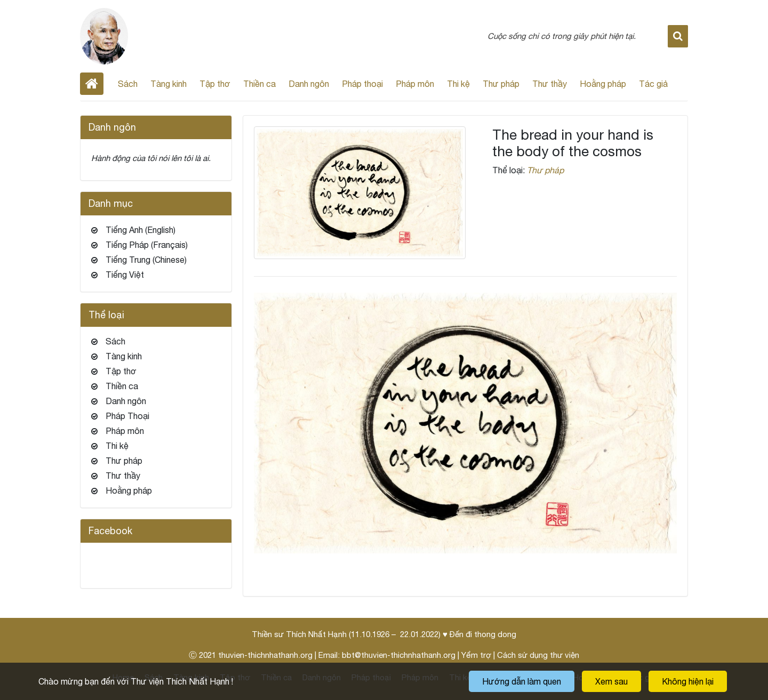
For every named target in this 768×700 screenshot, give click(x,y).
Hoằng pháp (603, 84)
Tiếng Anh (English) (141, 230)
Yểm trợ (476, 655)
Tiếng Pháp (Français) (147, 245)
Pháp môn (415, 84)
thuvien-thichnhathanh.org (265, 655)
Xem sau (611, 681)
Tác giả (653, 84)
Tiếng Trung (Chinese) (146, 260)
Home (92, 84)
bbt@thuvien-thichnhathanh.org (399, 655)
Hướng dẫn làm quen (522, 681)
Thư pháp (501, 84)
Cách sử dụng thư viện (538, 655)
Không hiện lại (688, 681)
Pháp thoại (362, 84)
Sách (128, 84)
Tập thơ (215, 84)
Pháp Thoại (127, 416)
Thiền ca (259, 84)
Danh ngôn (309, 84)
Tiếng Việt (125, 275)
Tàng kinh (169, 84)
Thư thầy (550, 84)
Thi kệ (458, 84)
